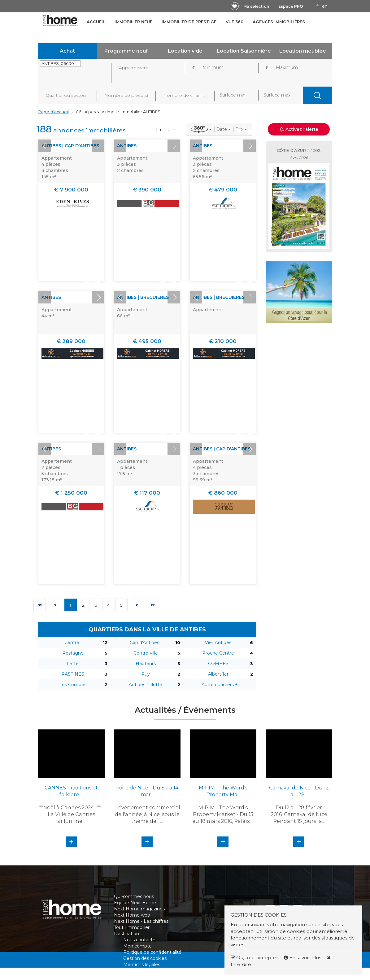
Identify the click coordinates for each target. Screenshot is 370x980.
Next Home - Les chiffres (141, 921)
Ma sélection (256, 6)
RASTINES (73, 674)
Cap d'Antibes (144, 643)
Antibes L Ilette (146, 685)
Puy (146, 674)
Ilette (73, 664)
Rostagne (73, 653)
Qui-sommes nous (134, 896)
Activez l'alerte (299, 129)
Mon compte (137, 946)
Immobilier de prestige (189, 22)
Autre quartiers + (220, 685)
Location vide (185, 51)
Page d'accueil (53, 112)
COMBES (218, 664)
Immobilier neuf (133, 22)
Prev (45, 146)
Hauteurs (146, 664)
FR (318, 6)
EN (325, 6)
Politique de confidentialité (152, 952)
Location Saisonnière (244, 51)
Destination (126, 934)
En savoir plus (303, 958)
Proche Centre (218, 653)
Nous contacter (140, 940)
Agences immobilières (279, 22)
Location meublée (303, 51)
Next (98, 146)
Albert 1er (218, 674)
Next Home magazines (139, 909)
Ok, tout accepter (254, 958)
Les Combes (73, 685)
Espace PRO (291, 6)
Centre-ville (146, 653)
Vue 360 (235, 22)
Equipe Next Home (135, 903)
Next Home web (132, 915)
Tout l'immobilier (132, 927)
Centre (72, 643)
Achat (67, 51)
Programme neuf (126, 51)
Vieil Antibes (218, 643)
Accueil (96, 22)
